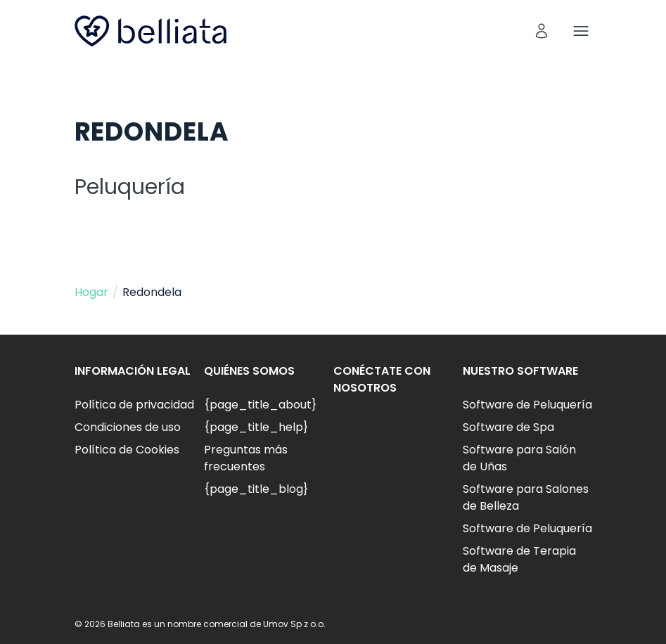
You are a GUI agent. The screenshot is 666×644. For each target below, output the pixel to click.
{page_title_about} (260, 405)
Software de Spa (508, 427)
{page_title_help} (256, 427)
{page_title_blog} (256, 489)
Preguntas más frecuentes (246, 458)
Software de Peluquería (527, 405)
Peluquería (130, 187)
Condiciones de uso (128, 427)
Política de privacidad (134, 405)
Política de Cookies (127, 450)
